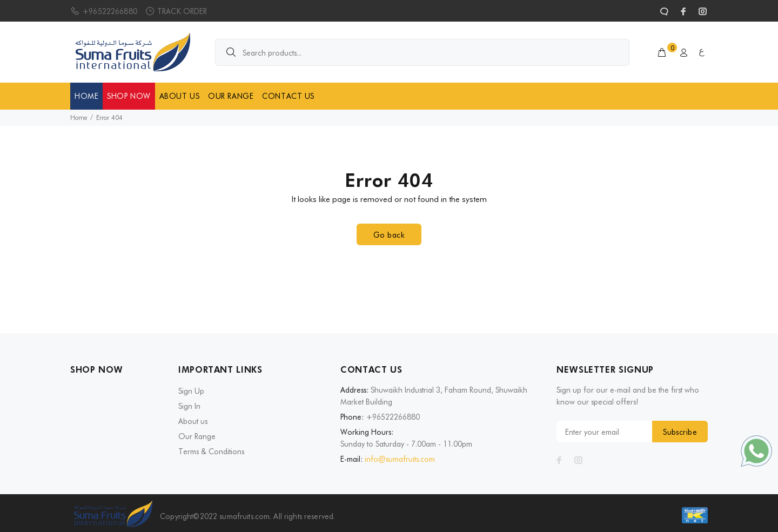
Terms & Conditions (211, 452)
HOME (86, 96)
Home (79, 117)
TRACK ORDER (182, 11)
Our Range (197, 436)
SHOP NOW (129, 96)
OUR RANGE (231, 96)
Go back (389, 235)
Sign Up (191, 391)
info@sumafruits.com (400, 459)
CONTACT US (288, 96)
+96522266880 (110, 11)
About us (193, 421)
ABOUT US (179, 96)
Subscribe (680, 432)
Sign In (189, 406)
